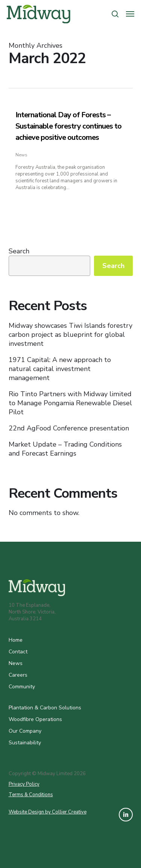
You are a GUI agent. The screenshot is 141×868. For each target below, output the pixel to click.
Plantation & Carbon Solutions (45, 708)
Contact (18, 652)
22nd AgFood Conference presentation (69, 428)
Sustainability (25, 743)
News (21, 155)
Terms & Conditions (31, 795)
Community (22, 687)
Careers (18, 675)
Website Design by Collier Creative (48, 812)
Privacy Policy (24, 784)
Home (16, 640)
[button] (130, 14)
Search (19, 251)
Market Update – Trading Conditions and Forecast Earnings (65, 449)
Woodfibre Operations (35, 719)
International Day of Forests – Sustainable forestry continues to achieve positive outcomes (68, 126)
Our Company (25, 731)
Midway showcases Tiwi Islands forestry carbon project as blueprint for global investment (70, 335)
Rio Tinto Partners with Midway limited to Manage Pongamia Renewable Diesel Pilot (70, 403)
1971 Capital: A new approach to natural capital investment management (60, 369)
